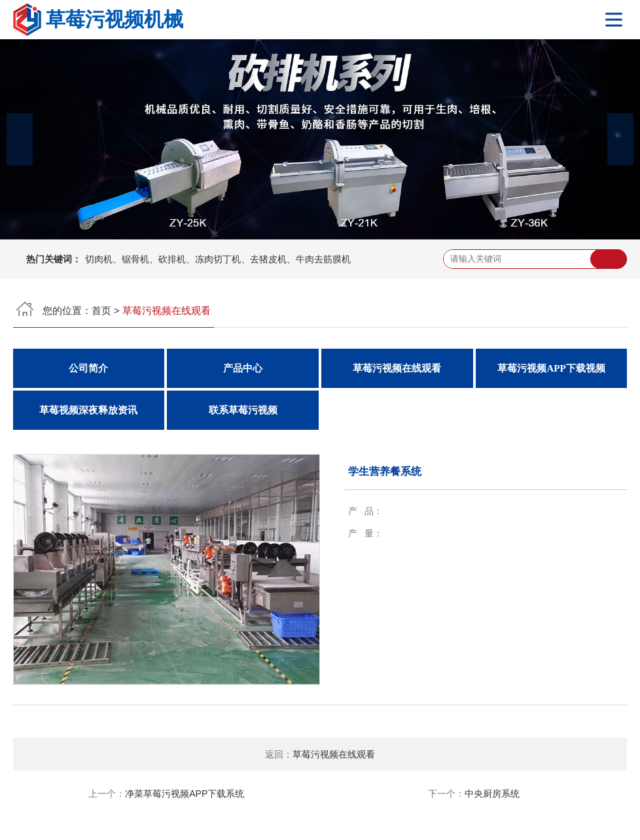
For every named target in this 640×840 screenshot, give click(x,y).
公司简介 (88, 368)
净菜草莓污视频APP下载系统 (185, 794)
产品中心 (243, 368)
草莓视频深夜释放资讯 (88, 410)
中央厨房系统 (492, 794)
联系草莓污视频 (243, 410)
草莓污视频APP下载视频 (551, 368)
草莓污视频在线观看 (397, 368)
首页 (101, 310)
